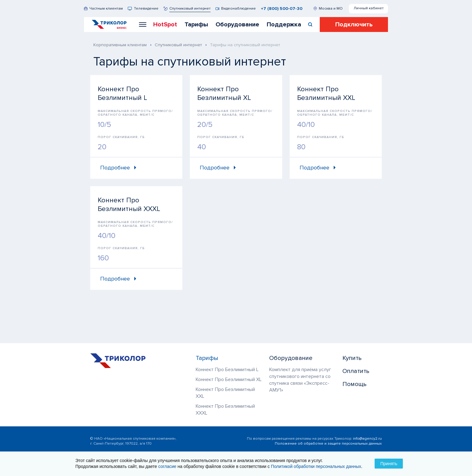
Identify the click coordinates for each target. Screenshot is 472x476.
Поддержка (284, 25)
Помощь (354, 384)
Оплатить (356, 371)
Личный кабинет (369, 8)
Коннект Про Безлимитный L (227, 370)
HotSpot (165, 25)
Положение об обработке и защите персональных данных (328, 444)
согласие (167, 466)
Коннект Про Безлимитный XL (229, 379)
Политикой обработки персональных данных (316, 466)
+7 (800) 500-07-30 (282, 9)
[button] (143, 25)
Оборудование (237, 25)
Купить (352, 358)
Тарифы (196, 25)
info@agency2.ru (367, 439)
